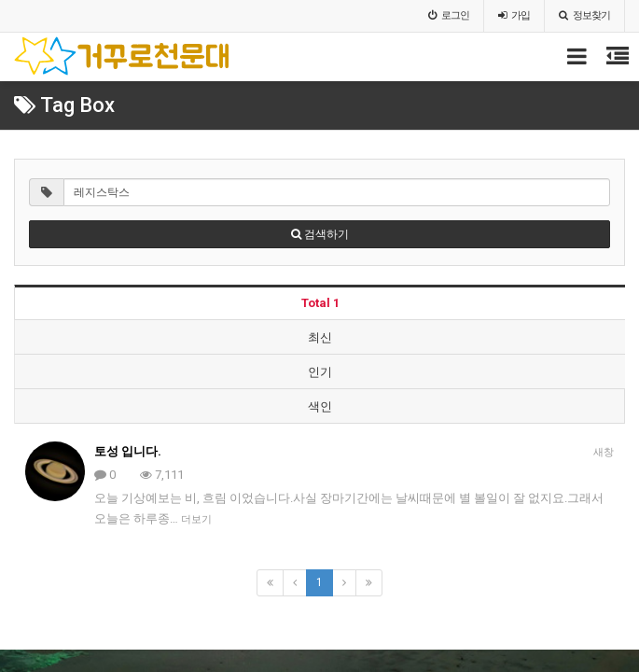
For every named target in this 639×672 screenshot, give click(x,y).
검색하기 (320, 234)
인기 (320, 372)
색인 (320, 406)
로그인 (449, 15)
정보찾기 (584, 15)
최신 (320, 337)
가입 (514, 15)
